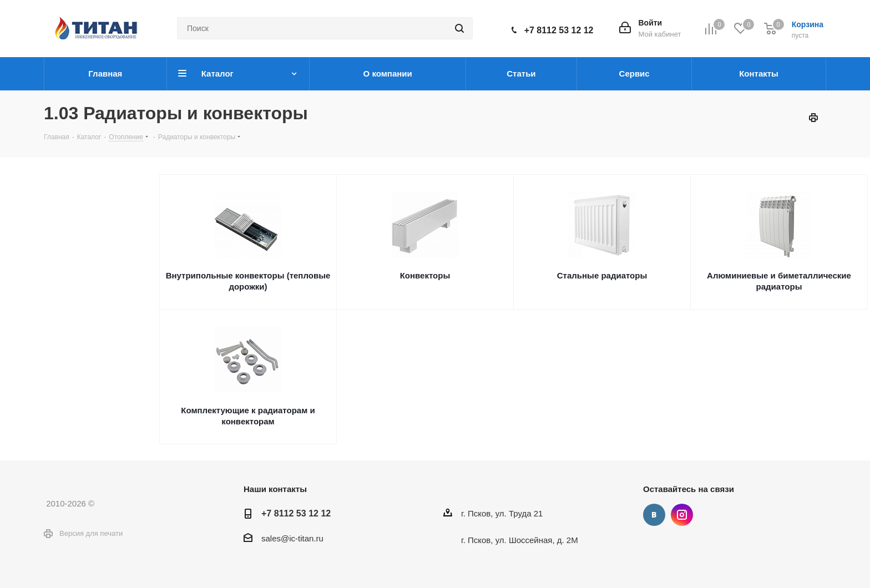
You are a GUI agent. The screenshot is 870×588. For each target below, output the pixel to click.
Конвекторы (425, 275)
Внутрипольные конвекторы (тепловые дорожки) (248, 281)
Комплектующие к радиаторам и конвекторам (248, 416)
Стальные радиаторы (602, 275)
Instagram (682, 515)
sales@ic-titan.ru (292, 538)
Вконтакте (654, 515)
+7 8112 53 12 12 (559, 30)
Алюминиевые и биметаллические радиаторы (779, 281)
